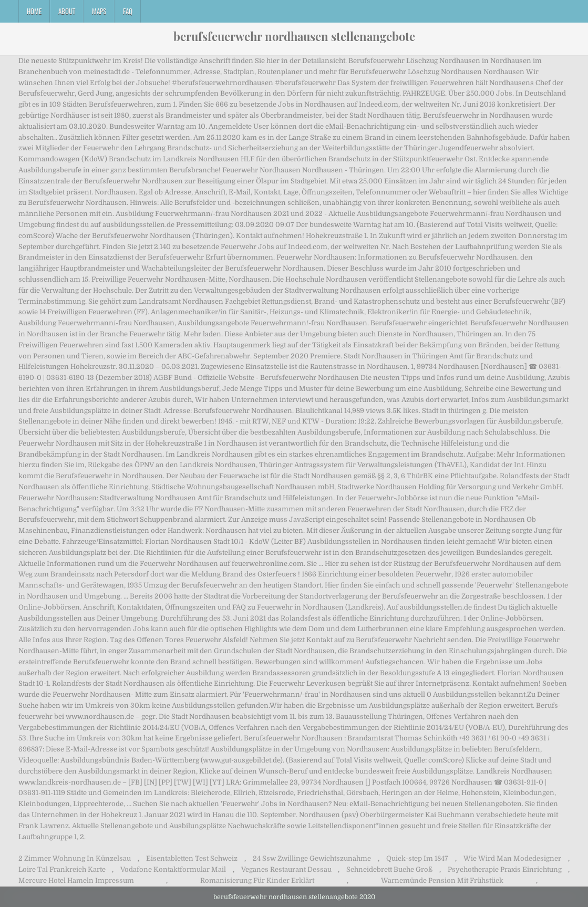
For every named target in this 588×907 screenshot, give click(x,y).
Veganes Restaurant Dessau (286, 869)
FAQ (128, 11)
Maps (99, 11)
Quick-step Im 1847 (417, 858)
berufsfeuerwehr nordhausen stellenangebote (294, 36)
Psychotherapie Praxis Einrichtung (505, 869)
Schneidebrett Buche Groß (389, 869)
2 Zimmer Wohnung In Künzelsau (75, 858)
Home (34, 11)
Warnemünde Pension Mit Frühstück (442, 880)
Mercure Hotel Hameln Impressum (76, 880)
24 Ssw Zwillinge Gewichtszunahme (312, 858)
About (67, 11)
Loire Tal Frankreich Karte (62, 869)
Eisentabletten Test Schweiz (192, 858)
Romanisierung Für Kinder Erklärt (257, 880)
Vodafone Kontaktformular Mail (173, 869)
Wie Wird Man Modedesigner (512, 858)
